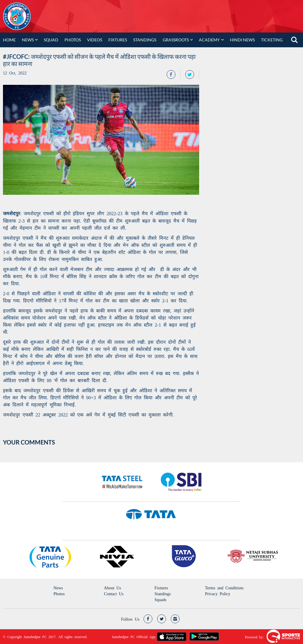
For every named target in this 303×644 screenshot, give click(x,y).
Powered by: (254, 637)
